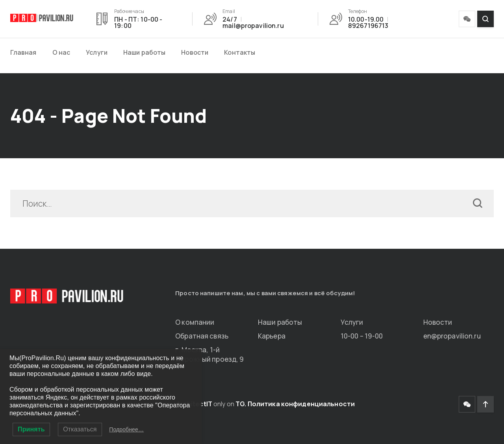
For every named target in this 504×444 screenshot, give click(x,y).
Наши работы (144, 52)
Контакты (240, 52)
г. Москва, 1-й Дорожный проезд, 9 (209, 354)
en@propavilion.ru (452, 336)
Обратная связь (202, 336)
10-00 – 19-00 (362, 336)
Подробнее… (126, 429)
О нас (61, 52)
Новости (195, 52)
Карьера (272, 336)
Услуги (97, 52)
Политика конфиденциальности (301, 404)
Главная (23, 52)
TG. (241, 404)
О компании (195, 322)
